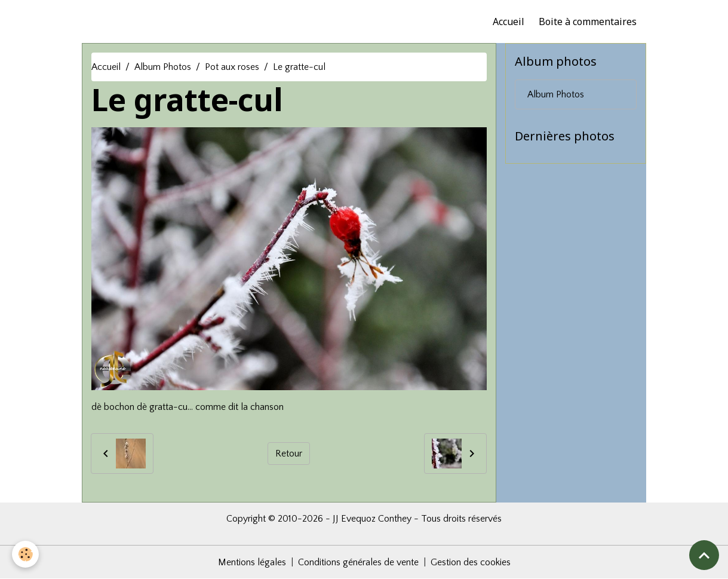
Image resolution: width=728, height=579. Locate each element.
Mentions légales (252, 562)
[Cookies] (25, 554)
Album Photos (163, 67)
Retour (289, 454)
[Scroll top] (704, 555)
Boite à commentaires (588, 22)
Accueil (509, 22)
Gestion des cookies (471, 562)
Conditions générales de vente (358, 562)
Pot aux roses (232, 67)
